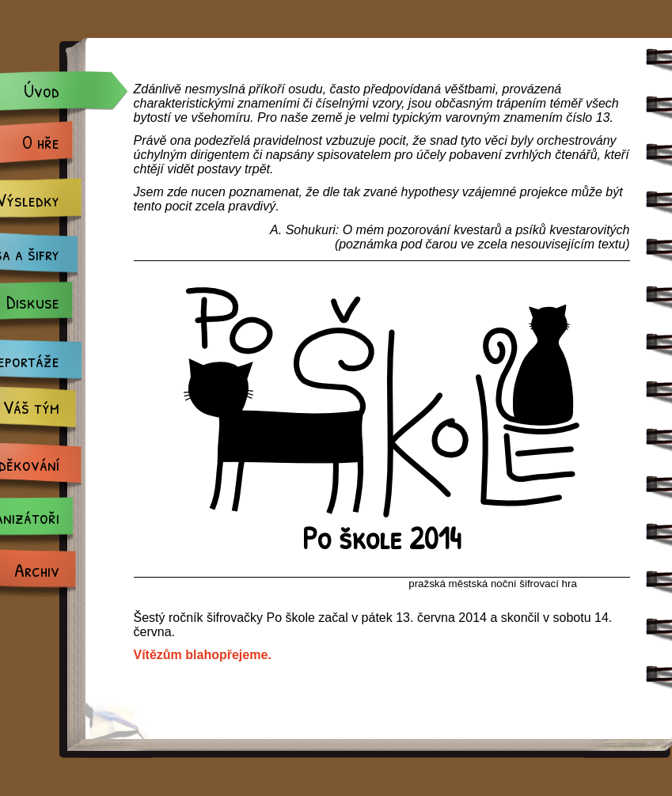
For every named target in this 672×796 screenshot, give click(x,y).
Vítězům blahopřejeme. (203, 655)
